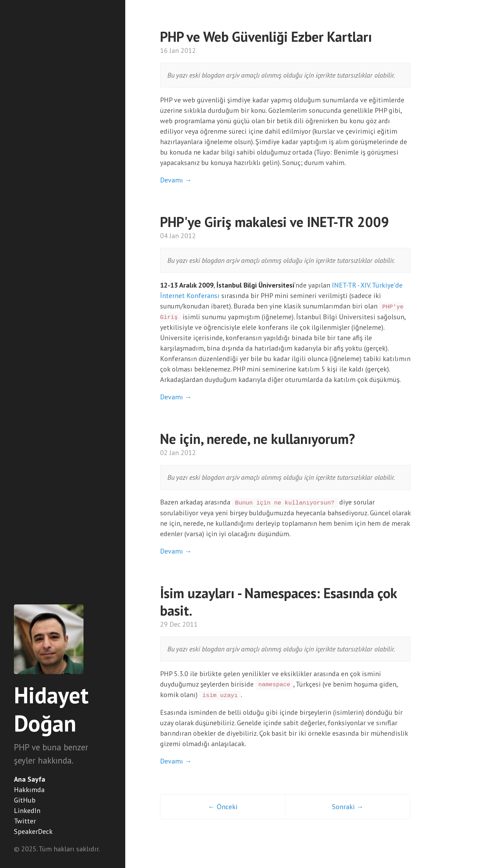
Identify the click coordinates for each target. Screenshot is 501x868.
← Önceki (223, 807)
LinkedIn (27, 811)
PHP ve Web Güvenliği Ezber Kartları (266, 37)
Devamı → (176, 180)
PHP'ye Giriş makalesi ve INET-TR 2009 (275, 222)
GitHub (25, 800)
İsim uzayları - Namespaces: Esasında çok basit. (279, 602)
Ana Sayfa (30, 779)
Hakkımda (29, 790)
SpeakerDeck (33, 831)
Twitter (25, 821)
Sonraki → (348, 807)
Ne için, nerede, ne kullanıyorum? (257, 439)
